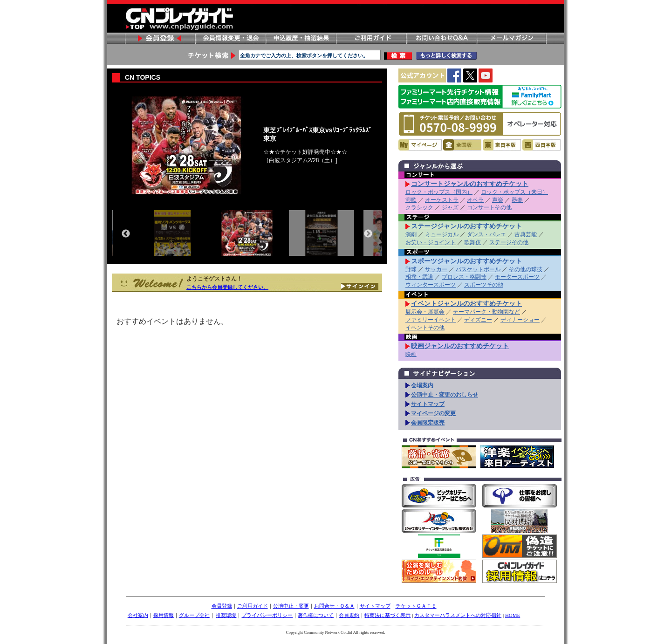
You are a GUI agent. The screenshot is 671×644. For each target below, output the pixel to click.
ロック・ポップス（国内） (439, 192)
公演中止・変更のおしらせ (445, 395)
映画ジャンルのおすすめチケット (460, 346)
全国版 (462, 145)
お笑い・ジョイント (431, 242)
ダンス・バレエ (486, 234)
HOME (513, 615)
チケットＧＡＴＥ (416, 606)
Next (368, 234)
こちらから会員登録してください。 (227, 287)
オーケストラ (442, 200)
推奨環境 (226, 615)
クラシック (419, 207)
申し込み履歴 (301, 38)
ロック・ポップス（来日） (514, 192)
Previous (126, 234)
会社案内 (138, 615)
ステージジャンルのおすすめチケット (466, 226)
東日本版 (502, 145)
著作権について (316, 615)
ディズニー (478, 320)
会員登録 (160, 38)
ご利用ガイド (371, 38)
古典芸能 (526, 234)
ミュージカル (442, 234)
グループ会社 (194, 615)
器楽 (517, 200)
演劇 (411, 234)
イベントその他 (425, 328)
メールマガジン (512, 38)
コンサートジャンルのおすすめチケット (470, 184)
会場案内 (422, 385)
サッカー (436, 269)
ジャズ (450, 207)
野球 (411, 269)
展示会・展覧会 (425, 312)
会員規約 (349, 615)
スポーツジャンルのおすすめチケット (466, 261)
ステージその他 (509, 242)
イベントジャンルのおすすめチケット (466, 303)
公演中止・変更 (291, 606)
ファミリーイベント (431, 320)
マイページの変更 (433, 413)
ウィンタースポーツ (431, 285)
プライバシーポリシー (267, 615)
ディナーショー (520, 320)
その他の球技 (526, 269)
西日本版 (541, 145)
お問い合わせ (441, 38)
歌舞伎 (472, 242)
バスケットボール (478, 269)
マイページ (420, 145)
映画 (411, 354)
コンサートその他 (489, 207)
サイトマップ (428, 404)
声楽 (498, 200)
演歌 (411, 200)
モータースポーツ (517, 277)
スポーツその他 (484, 285)
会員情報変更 (230, 38)
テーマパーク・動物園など (486, 312)
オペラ (475, 200)
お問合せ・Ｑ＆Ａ (334, 606)
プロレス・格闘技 (464, 277)
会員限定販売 (428, 423)
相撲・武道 (419, 277)
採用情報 (164, 615)
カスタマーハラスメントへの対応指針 (458, 615)
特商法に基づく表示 (387, 615)
